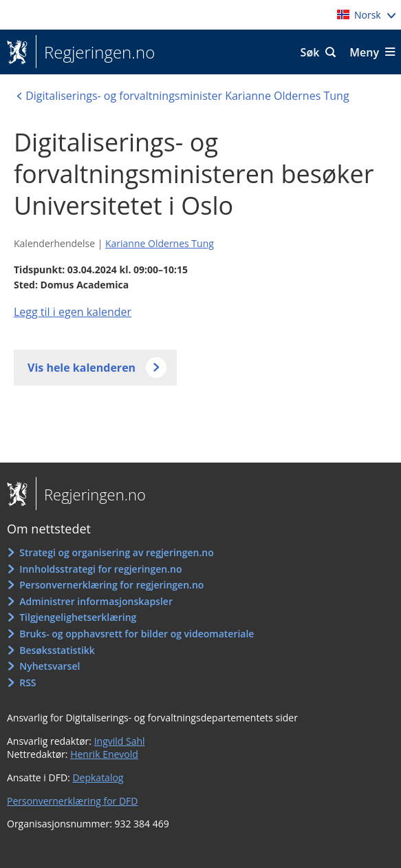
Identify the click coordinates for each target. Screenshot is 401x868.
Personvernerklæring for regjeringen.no (111, 585)
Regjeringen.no (95, 52)
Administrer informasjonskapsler (96, 601)
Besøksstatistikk (57, 650)
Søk (310, 52)
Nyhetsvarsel (50, 666)
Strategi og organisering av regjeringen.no (117, 552)
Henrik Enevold (104, 754)
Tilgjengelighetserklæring (78, 617)
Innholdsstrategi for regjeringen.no (100, 569)
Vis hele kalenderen (82, 368)
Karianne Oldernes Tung (160, 243)
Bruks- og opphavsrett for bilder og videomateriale (137, 634)
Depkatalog (98, 777)
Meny (364, 52)
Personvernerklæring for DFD (73, 801)
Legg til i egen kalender (73, 312)
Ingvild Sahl (120, 741)
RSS (28, 682)
